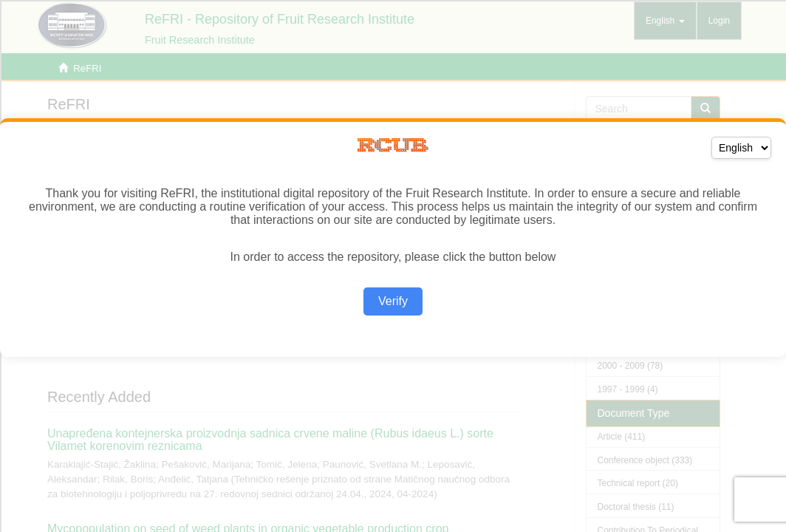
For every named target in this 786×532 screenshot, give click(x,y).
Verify (393, 301)
